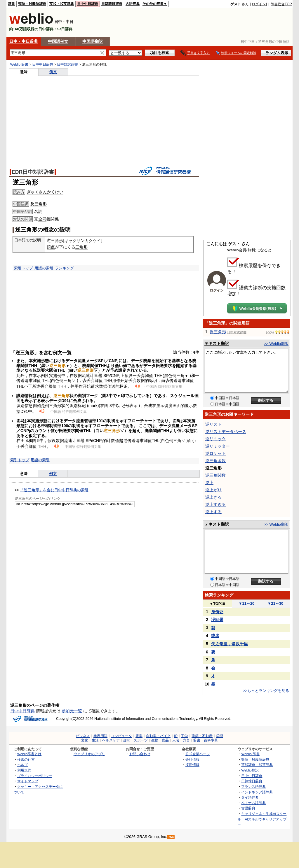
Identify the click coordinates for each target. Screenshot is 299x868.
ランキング (64, 268)
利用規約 (24, 770)
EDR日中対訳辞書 (33, 172)
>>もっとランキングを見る (266, 691)
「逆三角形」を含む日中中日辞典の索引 (54, 490)
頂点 (51, 247)
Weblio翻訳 (250, 770)
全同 (42, 219)
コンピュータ (121, 736)
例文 (53, 72)
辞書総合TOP (281, 4)
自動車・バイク (158, 736)
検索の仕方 (26, 759)
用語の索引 (44, 268)
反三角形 (39, 204)
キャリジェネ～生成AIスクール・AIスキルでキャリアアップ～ (262, 819)
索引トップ (24, 268)
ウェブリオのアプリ (89, 754)
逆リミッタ (215, 439)
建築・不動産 (202, 736)
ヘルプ (22, 765)
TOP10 (217, 604)
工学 (185, 736)
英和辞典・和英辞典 (257, 765)
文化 (85, 740)
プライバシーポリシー (35, 776)
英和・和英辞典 (62, 4)
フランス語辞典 (253, 787)
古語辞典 (133, 4)
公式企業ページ (198, 754)
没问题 (217, 620)
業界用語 (100, 736)
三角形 (81, 247)
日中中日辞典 (88, 4)
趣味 (127, 740)
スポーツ (141, 740)
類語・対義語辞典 (32, 4)
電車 (139, 736)
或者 (215, 636)
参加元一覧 (72, 711)
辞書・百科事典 (206, 740)
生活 (95, 740)
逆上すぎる (215, 504)
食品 (165, 740)
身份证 (217, 612)
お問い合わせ (140, 754)
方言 (186, 740)
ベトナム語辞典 (253, 803)
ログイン (259, 4)
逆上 (209, 483)
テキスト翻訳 (217, 343)
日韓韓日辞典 (112, 4)
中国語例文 (58, 41)
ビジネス (83, 736)
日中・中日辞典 (24, 41)
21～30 (275, 603)
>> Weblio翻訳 (276, 344)
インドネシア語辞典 (257, 792)
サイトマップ (28, 781)
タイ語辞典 (250, 797)
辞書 (11, 4)
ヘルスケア (111, 740)
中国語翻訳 (93, 41)
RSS (171, 837)
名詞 (38, 211)
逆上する (213, 512)
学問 (220, 736)
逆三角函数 (215, 461)
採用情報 (192, 765)
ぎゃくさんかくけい (45, 192)
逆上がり (213, 490)
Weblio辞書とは (29, 754)
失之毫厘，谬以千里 (230, 644)
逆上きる (213, 497)
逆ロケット (215, 453)
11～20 (247, 603)
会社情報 (192, 759)
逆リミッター (218, 446)
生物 (155, 740)
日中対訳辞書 (67, 64)
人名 (176, 740)
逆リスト (213, 424)
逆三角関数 (215, 475)
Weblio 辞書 (19, 64)
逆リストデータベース (226, 432)
